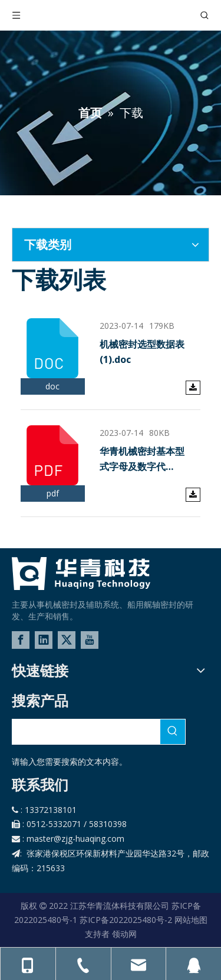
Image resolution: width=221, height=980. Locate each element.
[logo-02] (81, 574)
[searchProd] (86, 732)
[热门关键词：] (173, 732)
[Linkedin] (44, 640)
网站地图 (191, 920)
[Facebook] (21, 640)
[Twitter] (67, 640)
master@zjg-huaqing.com (75, 839)
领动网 (124, 934)
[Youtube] (90, 640)
